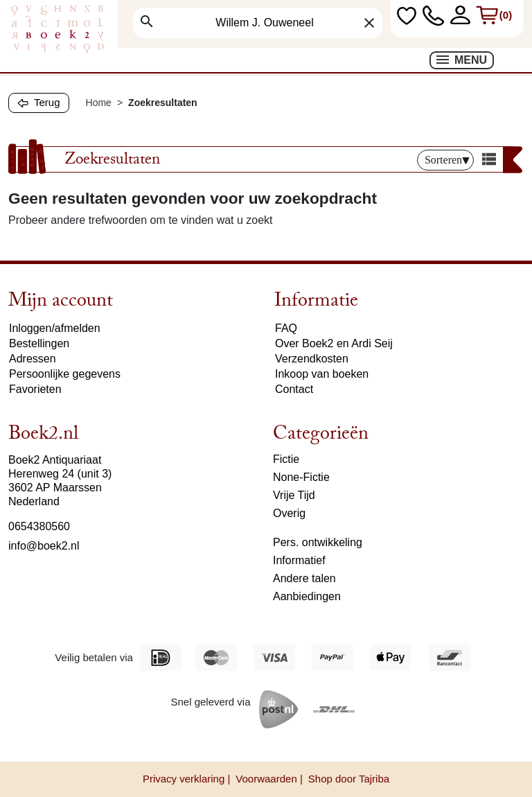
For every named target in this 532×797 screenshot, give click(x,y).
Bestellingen (39, 343)
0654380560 (39, 526)
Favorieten (35, 389)
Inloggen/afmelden (55, 328)
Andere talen (304, 578)
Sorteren (447, 160)
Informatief (299, 560)
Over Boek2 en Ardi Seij (334, 343)
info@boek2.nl (44, 546)
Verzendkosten (312, 359)
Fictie (286, 459)
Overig (289, 513)
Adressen (33, 359)
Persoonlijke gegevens (65, 374)
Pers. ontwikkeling (318, 542)
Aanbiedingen (307, 596)
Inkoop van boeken (322, 374)
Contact (294, 389)
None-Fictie (301, 477)
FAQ (286, 328)
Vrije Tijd (294, 495)
